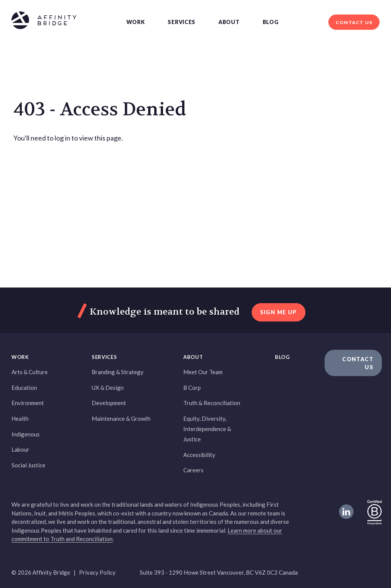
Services (182, 22)
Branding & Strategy (118, 372)
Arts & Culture (30, 372)
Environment (28, 403)
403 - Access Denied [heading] (100, 110)
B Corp (192, 388)
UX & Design (108, 388)
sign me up (279, 312)
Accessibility (199, 455)
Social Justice (28, 465)
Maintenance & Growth (121, 418)
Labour (20, 449)
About (229, 22)
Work (136, 22)
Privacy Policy (97, 572)
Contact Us (354, 22)
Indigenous (26, 434)
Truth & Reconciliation (212, 403)
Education (24, 388)
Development (109, 403)
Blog (271, 22)
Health (20, 418)
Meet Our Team (203, 372)
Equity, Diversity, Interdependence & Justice (207, 429)
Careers (193, 470)
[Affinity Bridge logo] (44, 22)
